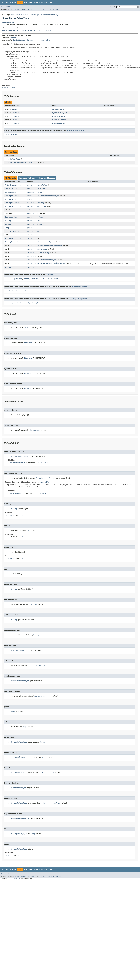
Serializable (36, 30)
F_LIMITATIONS (59, 123)
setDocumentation (34, 253)
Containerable (9, 30)
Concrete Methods (47, 178)
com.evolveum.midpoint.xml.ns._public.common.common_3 (35, 15)
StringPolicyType (12, 159)
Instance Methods (27, 178)
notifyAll (36, 279)
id (28, 238)
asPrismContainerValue (37, 185)
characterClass (33, 196)
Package (13, 3)
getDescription (33, 221)
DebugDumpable (22, 30)
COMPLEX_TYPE (58, 109)
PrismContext (27, 163)
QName (14, 109)
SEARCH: (113, 7)
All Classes (5, 7)
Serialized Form (9, 88)
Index (46, 3)
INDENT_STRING (11, 135)
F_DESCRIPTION (59, 116)
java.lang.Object (9, 22)
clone (29, 199)
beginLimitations (34, 192)
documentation (33, 206)
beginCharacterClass (36, 189)
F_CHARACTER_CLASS (60, 113)
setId (29, 256)
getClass (18, 279)
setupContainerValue (36, 263)
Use (26, 3)
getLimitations (33, 231)
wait (45, 279)
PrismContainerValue (14, 185)
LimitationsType (12, 192)
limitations (32, 242)
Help (52, 3)
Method (31, 9)
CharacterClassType (14, 189)
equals (30, 213)
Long (7, 228)
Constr (24, 9)
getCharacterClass (35, 217)
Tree (30, 3)
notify (27, 279)
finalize (8, 279)
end (28, 210)
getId (29, 228)
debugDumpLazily (23, 303)
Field (17, 9)
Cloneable (47, 30)
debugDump (25, 291)
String (41, 203)
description (32, 203)
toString (31, 267)
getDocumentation (34, 224)
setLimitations (33, 260)
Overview (4, 3)
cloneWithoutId (11, 291)
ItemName (16, 113)
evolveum (17, 879)
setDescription (33, 249)
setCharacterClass (35, 245)
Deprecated (38, 3)
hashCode (31, 235)
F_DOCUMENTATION (59, 120)
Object (13, 38)
